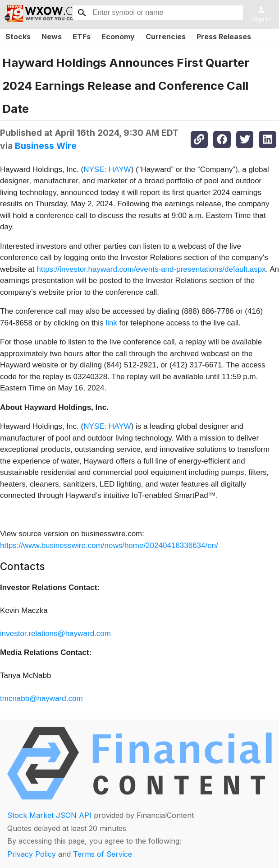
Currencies (166, 37)
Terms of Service (103, 854)
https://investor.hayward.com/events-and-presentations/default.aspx (151, 269)
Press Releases (224, 37)
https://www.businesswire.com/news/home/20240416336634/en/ (109, 545)
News (52, 37)
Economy (118, 37)
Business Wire (46, 146)
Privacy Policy (32, 854)
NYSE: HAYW (107, 169)
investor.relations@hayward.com (55, 634)
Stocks (18, 37)
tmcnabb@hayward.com (41, 699)
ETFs (82, 37)
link (111, 323)
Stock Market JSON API (49, 815)
